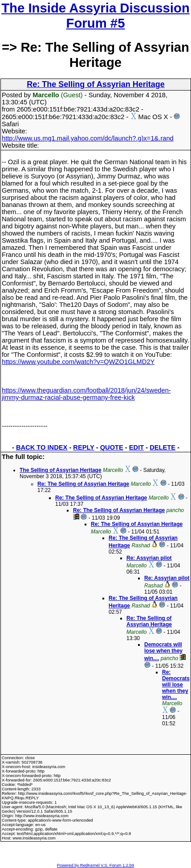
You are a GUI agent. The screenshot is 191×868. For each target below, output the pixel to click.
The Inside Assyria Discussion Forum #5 (95, 15)
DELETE (163, 447)
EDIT (136, 447)
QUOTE (112, 447)
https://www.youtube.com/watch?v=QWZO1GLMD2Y (78, 362)
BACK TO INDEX (42, 447)
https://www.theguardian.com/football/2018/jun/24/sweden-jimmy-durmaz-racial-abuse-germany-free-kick (86, 394)
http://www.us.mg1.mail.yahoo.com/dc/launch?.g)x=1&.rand (88, 138)
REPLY (83, 447)
